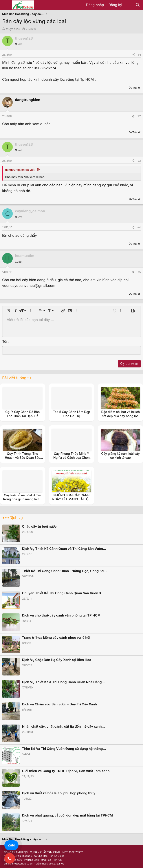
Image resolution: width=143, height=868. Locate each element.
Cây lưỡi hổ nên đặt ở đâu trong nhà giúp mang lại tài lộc (23, 499)
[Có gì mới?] (129, 5)
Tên (5, 341)
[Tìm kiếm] (138, 5)
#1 (139, 55)
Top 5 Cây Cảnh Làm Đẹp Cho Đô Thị (72, 414)
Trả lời (136, 88)
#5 (139, 272)
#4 (139, 227)
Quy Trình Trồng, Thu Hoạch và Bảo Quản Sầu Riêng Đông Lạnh (23, 458)
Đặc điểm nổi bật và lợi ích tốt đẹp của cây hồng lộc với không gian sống (120, 416)
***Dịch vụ (12, 518)
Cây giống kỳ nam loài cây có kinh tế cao (120, 456)
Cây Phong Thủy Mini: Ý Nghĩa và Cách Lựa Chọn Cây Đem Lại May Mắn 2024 (71, 460)
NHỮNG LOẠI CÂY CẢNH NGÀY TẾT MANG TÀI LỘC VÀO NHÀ (72, 499)
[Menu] (6, 5)
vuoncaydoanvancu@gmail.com (29, 286)
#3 (139, 161)
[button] (9, 311)
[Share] (134, 55)
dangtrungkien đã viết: (20, 170)
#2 (139, 116)
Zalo (11, 845)
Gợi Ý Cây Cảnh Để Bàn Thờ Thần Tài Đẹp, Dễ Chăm (22, 416)
